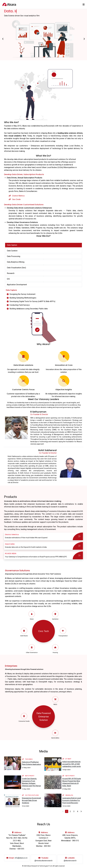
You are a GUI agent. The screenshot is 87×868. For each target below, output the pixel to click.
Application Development (17, 285)
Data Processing (14, 256)
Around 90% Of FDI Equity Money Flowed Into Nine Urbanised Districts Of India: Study (72, 782)
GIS (8, 279)
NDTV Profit (28, 776)
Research (11, 273)
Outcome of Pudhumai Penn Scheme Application (31, 763)
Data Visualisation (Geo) (16, 268)
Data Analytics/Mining (16, 262)
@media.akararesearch (43, 861)
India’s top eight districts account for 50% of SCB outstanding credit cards (72, 764)
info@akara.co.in (21, 858)
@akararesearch (70, 861)
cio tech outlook (30, 795)
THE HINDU (27, 759)
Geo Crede (15, 199)
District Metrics (17, 196)
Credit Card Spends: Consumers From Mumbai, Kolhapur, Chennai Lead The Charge (31, 782)
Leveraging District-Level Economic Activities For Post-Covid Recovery (72, 800)
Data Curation (12, 251)
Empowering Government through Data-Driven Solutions (31, 800)
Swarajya (68, 795)
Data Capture (12, 245)
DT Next (67, 759)
